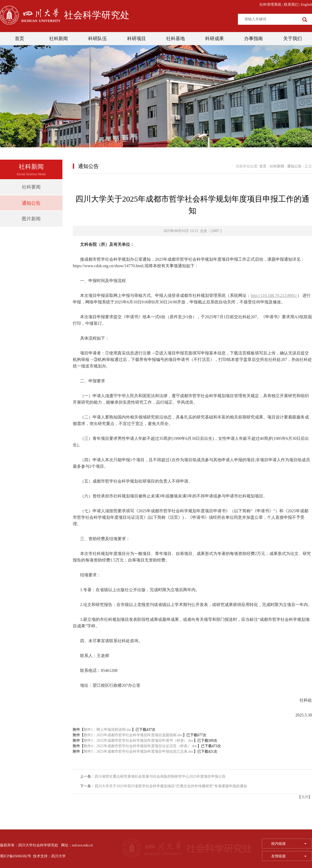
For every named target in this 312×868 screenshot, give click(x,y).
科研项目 (136, 39)
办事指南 (253, 39)
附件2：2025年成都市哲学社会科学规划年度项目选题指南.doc (133, 735)
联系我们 (291, 5)
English (306, 5)
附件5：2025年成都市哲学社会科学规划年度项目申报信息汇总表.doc (139, 751)
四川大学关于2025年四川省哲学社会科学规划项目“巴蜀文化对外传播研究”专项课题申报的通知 (171, 786)
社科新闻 (58, 39)
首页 (19, 39)
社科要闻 (31, 187)
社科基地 (175, 39)
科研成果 (214, 39)
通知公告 (31, 203)
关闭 (305, 797)
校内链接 (289, 844)
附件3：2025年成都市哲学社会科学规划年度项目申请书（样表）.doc (139, 741)
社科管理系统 (270, 5)
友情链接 (289, 856)
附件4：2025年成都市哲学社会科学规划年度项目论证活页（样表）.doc (141, 746)
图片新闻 (31, 219)
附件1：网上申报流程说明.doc (108, 730)
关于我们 (292, 39)
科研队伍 (97, 39)
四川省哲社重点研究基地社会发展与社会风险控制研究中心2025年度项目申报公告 (160, 776)
